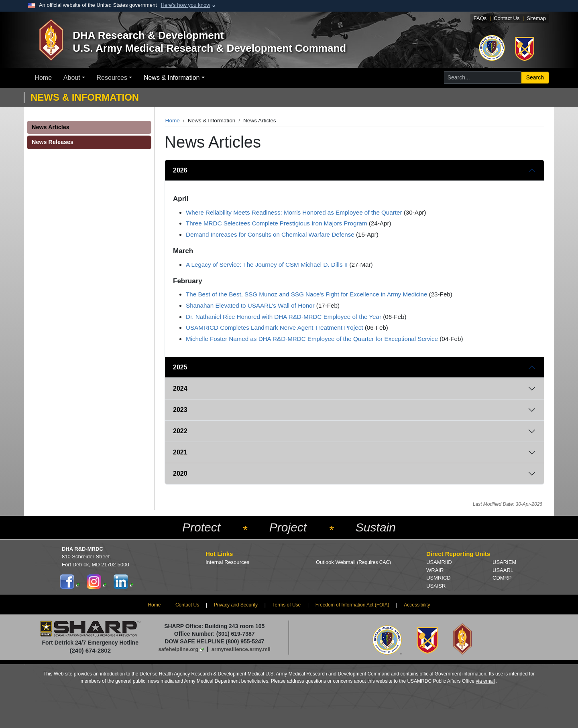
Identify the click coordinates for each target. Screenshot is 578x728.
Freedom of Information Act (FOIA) (352, 605)
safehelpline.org (179, 649)
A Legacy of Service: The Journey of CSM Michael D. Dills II (267, 265)
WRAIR (435, 570)
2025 (180, 367)
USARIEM (504, 562)
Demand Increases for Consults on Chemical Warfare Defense (270, 234)
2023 (180, 410)
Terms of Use (287, 605)
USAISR (436, 586)
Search (535, 77)
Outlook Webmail (353, 562)
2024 (180, 388)
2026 (180, 170)
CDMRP (502, 578)
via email (485, 681)
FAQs (480, 18)
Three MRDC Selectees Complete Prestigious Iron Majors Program (277, 223)
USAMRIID (439, 562)
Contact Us (507, 18)
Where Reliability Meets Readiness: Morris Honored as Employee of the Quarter (294, 212)
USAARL (503, 570)
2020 (180, 474)
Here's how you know (185, 5)
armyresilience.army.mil (241, 649)
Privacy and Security (236, 605)
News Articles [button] (51, 127)
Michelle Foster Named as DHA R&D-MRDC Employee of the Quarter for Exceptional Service (312, 339)
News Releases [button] (53, 142)
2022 (180, 431)
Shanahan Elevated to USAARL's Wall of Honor (250, 305)
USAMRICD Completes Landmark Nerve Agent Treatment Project (274, 327)
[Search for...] (483, 78)
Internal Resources (227, 562)
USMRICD (439, 578)
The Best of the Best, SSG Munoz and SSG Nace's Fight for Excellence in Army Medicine (306, 294)
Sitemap (536, 18)
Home (43, 78)
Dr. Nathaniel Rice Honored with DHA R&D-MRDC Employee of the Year (284, 317)
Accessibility (417, 605)
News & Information (172, 78)
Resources (112, 78)
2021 (180, 452)
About (72, 78)
